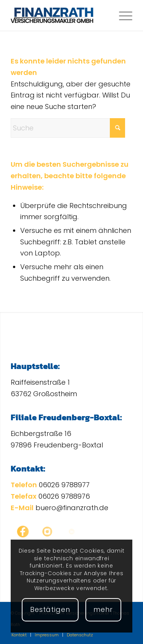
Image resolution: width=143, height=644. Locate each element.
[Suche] (68, 128)
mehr (103, 609)
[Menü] (122, 15)
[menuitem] (122, 15)
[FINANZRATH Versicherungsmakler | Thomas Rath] (59, 15)
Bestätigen (50, 609)
